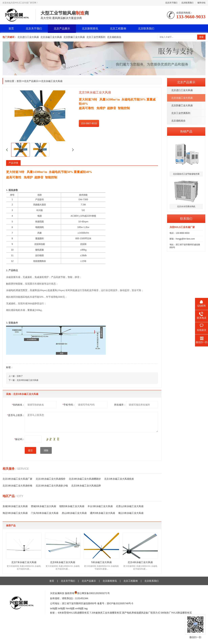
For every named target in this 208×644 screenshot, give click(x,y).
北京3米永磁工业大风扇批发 (119, 479)
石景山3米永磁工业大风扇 (130, 506)
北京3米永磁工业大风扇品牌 (86, 486)
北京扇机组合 (114, 37)
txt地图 (54, 608)
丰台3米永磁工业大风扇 (100, 506)
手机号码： (69, 405)
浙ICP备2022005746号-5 (120, 603)
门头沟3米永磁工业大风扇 (45, 513)
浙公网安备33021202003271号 (93, 593)
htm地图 (70, 608)
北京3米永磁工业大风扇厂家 (17, 479)
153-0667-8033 (89, 123)
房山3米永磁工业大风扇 (74, 513)
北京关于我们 (171, 3)
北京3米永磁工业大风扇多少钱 (52, 486)
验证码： (20, 439)
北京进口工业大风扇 (28, 37)
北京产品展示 (62, 29)
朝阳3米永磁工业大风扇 (72, 506)
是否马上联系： (16, 415)
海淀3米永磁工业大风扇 (15, 513)
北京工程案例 (118, 29)
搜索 (201, 37)
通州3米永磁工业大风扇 (102, 513)
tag (86, 608)
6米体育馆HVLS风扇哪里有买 (73, 613)
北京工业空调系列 (96, 37)
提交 (30, 450)
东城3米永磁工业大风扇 (15, 506)
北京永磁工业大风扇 (51, 37)
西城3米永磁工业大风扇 (43, 506)
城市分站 (201, 3)
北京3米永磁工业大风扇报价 (51, 479)
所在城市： (120, 405)
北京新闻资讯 (90, 29)
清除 (46, 450)
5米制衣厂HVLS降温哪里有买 (176, 613)
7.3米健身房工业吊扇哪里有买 (105, 613)
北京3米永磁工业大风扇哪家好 (85, 479)
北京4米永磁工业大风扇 (27, 380)
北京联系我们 (187, 3)
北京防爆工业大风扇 (74, 37)
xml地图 (79, 608)
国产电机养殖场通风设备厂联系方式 (141, 613)
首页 (11, 29)
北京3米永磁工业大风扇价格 (17, 486)
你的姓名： (18, 405)
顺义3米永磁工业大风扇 (131, 513)
